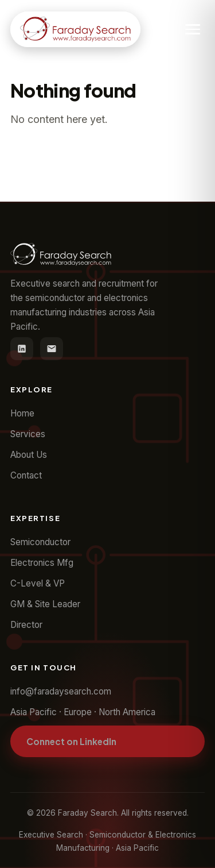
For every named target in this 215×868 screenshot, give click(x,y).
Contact (26, 475)
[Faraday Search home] (75, 29)
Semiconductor (40, 542)
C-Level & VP (38, 583)
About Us (29, 455)
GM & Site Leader (45, 604)
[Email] (52, 349)
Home (22, 413)
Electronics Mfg (42, 563)
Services (28, 434)
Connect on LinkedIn (71, 741)
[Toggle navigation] (193, 29)
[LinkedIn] (22, 349)
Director (26, 625)
